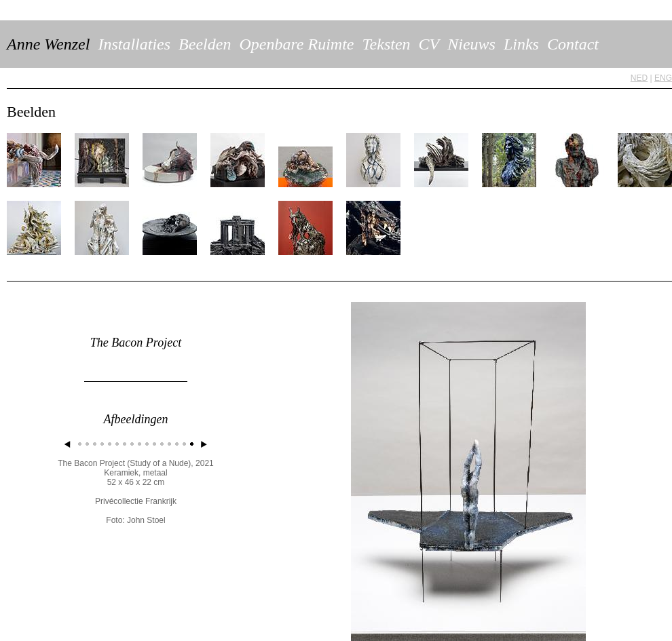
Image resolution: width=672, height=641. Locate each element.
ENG (663, 78)
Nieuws (471, 44)
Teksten (386, 44)
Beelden (205, 44)
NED (639, 78)
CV (429, 44)
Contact (573, 44)
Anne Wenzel (48, 44)
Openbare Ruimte (296, 44)
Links (521, 44)
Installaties (134, 44)
